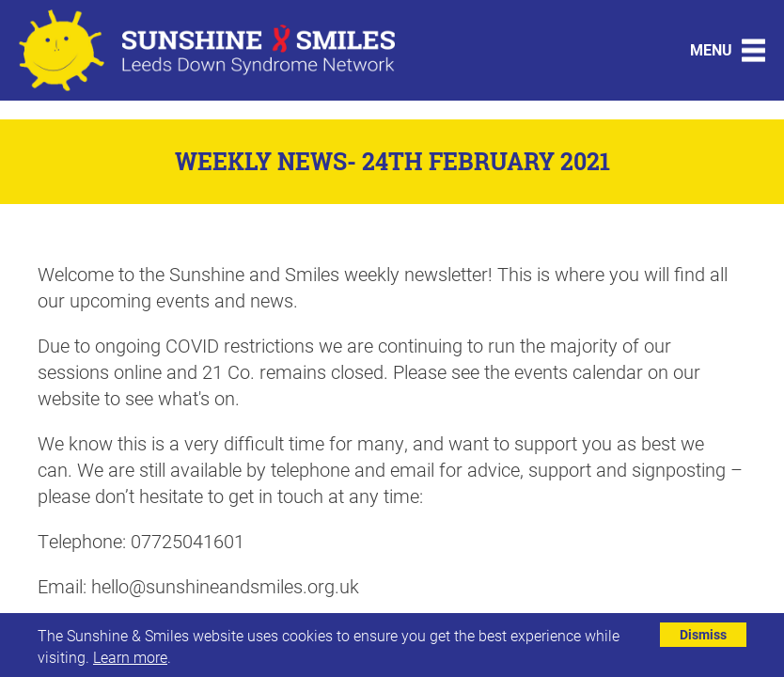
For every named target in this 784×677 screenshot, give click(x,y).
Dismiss (703, 634)
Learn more (130, 657)
